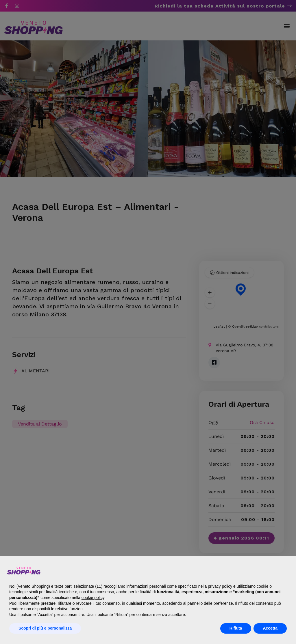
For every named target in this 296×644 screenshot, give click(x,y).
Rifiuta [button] (236, 628)
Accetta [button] (270, 628)
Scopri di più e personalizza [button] (45, 628)
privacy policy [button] (220, 586)
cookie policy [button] (93, 598)
